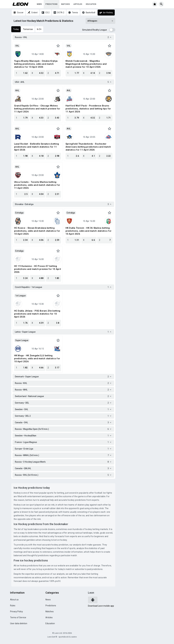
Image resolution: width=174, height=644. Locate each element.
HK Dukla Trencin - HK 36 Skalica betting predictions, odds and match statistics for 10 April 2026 (89, 231)
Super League (22, 340)
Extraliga (19, 213)
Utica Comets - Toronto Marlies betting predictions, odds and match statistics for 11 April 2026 (37, 185)
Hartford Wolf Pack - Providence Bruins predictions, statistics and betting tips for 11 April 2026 (88, 109)
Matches (66, 4)
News (39, 4)
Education (91, 4)
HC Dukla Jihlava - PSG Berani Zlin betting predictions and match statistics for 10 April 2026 (37, 314)
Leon (91, 593)
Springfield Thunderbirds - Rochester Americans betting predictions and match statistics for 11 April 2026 (88, 147)
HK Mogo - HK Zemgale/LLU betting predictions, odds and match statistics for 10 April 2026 (37, 359)
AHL (17, 90)
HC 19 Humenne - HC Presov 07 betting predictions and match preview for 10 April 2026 (38, 269)
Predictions (51, 4)
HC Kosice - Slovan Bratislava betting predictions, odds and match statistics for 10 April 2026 (37, 231)
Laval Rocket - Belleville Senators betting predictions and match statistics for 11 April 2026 (37, 147)
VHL (17, 46)
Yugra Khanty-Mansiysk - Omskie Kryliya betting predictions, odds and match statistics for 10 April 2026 (36, 64)
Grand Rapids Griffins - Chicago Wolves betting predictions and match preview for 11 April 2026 (37, 109)
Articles (78, 4)
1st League (21, 296)
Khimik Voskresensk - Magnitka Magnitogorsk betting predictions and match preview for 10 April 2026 (86, 64)
